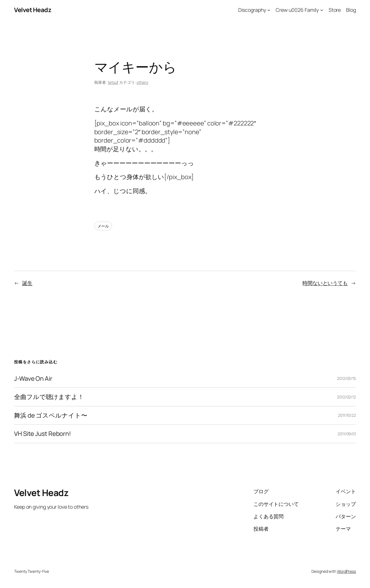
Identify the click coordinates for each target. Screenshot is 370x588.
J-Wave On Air (33, 379)
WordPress (346, 571)
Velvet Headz (33, 10)
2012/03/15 (346, 378)
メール (103, 226)
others (142, 82)
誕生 (27, 283)
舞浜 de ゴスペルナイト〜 (51, 415)
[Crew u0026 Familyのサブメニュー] (322, 10)
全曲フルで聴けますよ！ (49, 397)
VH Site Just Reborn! (43, 434)
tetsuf (113, 82)
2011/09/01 (347, 434)
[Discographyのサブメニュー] (269, 10)
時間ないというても (325, 283)
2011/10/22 (347, 415)
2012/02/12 (346, 397)
